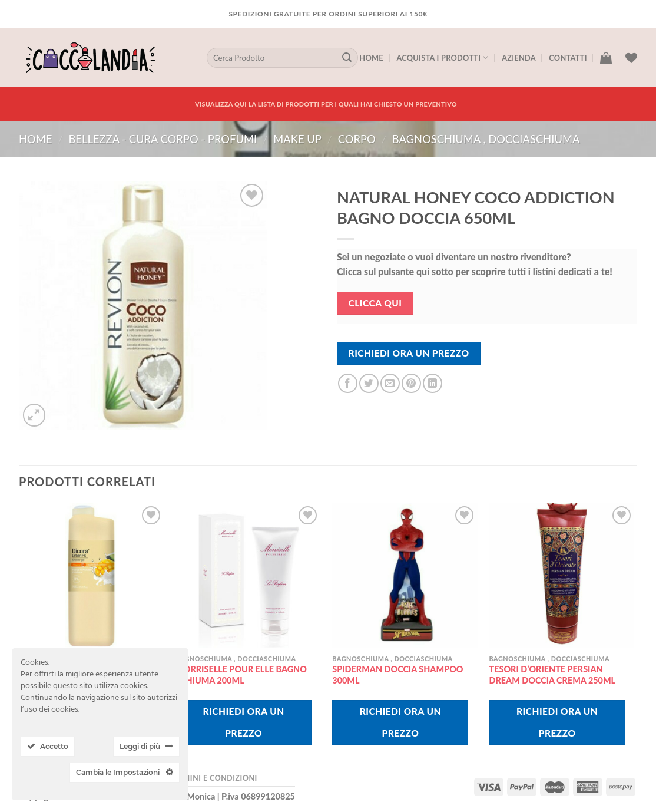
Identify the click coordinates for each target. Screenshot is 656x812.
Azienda (519, 58)
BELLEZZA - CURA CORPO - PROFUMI (163, 139)
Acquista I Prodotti (442, 57)
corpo (357, 139)
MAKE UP (297, 139)
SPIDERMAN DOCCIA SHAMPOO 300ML (397, 675)
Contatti (568, 58)
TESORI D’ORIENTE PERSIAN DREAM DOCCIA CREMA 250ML (553, 675)
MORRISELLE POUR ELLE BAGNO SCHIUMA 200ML (241, 675)
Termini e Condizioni (213, 778)
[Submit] (347, 58)
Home (371, 58)
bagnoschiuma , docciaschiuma (486, 139)
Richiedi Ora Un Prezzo (409, 353)
